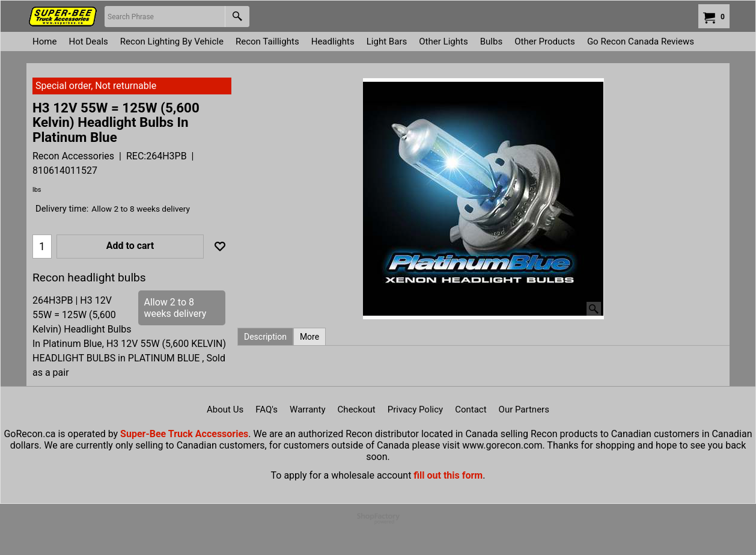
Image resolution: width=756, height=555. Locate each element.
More (309, 337)
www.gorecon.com (502, 445)
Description (265, 337)
